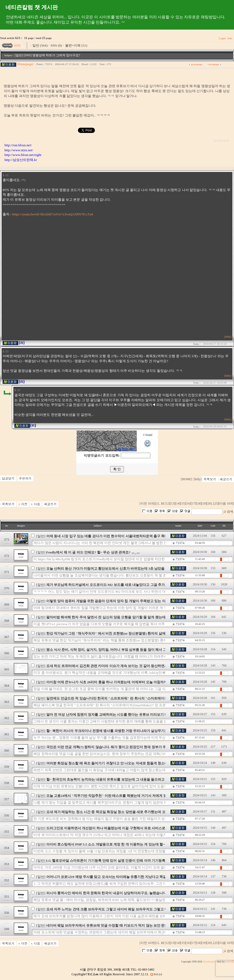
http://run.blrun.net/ (18, 145)
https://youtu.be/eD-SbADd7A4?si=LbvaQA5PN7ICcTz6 (53, 214)
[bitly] (228, 337)
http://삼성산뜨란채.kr (21, 160)
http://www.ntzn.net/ (19, 150)
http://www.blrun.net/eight (23, 155)
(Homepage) (25, 64)
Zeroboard (209, 962)
